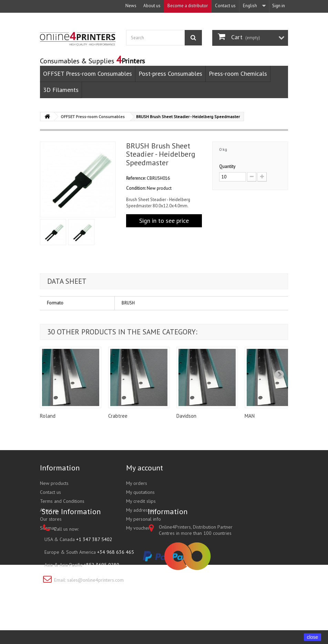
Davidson (186, 416)
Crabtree (118, 416)
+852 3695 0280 (101, 601)
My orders (137, 483)
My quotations (140, 492)
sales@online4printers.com (95, 616)
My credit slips (141, 501)
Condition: (136, 188)
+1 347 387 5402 (94, 575)
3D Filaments (61, 90)
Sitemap (48, 528)
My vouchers (139, 528)
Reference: (136, 178)
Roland (48, 416)
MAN (250, 416)
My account (145, 468)
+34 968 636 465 (116, 588)
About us (152, 6)
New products (54, 483)
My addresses (140, 510)
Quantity (227, 167)
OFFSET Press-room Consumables (88, 74)
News (131, 6)
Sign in (279, 6)
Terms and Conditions (62, 501)
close (313, 637)
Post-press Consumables (170, 74)
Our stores (51, 519)
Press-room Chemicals (238, 74)
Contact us (225, 6)
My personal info (143, 519)
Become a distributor (188, 6)
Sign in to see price (164, 221)
